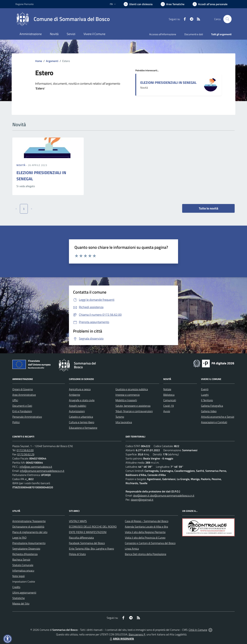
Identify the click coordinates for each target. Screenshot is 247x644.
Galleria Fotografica (212, 406)
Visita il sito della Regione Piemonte (145, 532)
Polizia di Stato (77, 554)
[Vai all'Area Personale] (210, 4)
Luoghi (205, 395)
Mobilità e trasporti (126, 400)
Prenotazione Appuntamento (29, 543)
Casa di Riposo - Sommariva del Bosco (147, 521)
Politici (16, 422)
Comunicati (170, 400)
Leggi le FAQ (19, 538)
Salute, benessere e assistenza (133, 406)
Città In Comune (198, 630)
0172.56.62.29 (26, 454)
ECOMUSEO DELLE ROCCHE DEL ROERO (93, 527)
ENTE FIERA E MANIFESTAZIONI (88, 532)
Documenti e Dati (22, 406)
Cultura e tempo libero (82, 422)
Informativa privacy (23, 571)
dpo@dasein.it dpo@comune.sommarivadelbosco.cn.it (164, 495)
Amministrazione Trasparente (29, 521)
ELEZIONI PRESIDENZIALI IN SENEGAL (168, 82)
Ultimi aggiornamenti (24, 592)
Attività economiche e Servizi (218, 417)
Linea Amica (132, 549)
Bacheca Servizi (21, 560)
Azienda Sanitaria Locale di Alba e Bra (146, 527)
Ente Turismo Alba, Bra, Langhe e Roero (91, 549)
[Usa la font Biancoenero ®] (138, 4)
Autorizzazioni (77, 411)
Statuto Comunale (23, 565)
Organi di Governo (23, 389)
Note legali (19, 576)
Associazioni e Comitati (214, 422)
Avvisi (167, 411)
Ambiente (75, 395)
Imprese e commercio (128, 395)
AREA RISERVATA (121, 639)
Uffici (15, 400)
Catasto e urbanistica (81, 417)
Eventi (205, 389)
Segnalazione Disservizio (26, 549)
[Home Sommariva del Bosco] (63, 19)
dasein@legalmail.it (142, 500)
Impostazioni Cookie (24, 582)
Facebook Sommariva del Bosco (87, 543)
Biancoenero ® (137, 634)
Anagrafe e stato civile (82, 400)
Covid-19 (169, 406)
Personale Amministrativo (27, 417)
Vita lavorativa (124, 422)
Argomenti (52, 61)
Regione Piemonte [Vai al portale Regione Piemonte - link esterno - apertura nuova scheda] (25, 4)
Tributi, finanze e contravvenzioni (134, 411)
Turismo (120, 417)
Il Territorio (207, 400)
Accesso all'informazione (163, 34)
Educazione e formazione (83, 428)
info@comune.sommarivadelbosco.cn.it (42, 471)
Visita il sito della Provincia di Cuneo (145, 538)
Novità (21, 165)
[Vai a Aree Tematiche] (173, 4)
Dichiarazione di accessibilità (28, 527)
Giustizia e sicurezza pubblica (132, 389)
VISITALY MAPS (78, 521)
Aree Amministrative (24, 395)
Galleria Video (209, 411)
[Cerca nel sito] (227, 19)
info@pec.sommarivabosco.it (36, 467)
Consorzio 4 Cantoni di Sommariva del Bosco (150, 543)
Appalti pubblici (78, 406)
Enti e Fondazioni (22, 411)
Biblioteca (169, 395)
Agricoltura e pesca (80, 389)
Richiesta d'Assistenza (25, 554)
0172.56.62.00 (25, 450)
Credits (16, 587)
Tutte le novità (208, 208)
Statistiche (19, 598)
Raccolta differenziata (81, 538)
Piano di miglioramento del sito (30, 532)
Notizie (167, 389)
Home (39, 61)
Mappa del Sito (21, 603)
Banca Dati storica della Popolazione (146, 554)
